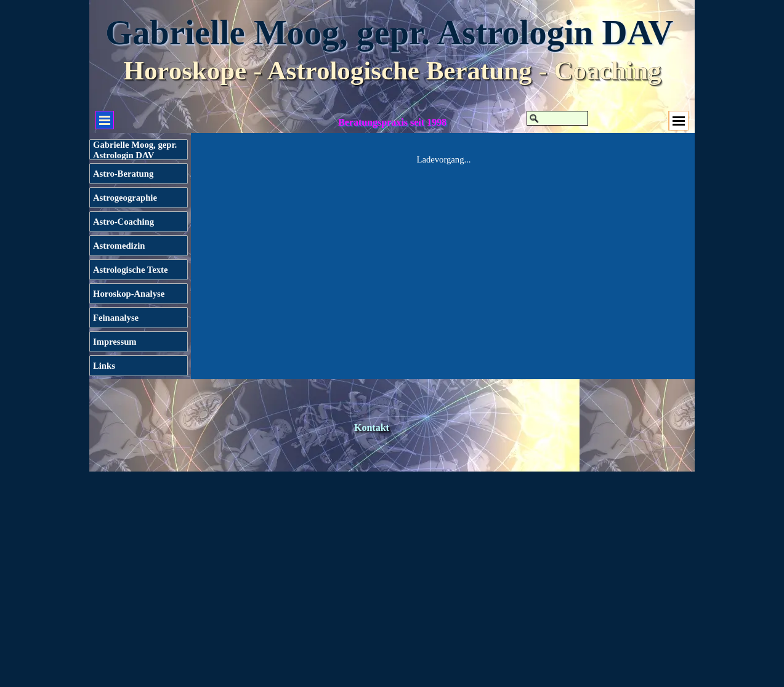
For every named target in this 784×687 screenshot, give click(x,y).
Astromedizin (119, 246)
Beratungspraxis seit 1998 (392, 122)
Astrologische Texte (130, 270)
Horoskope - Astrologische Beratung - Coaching (392, 70)
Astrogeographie (125, 198)
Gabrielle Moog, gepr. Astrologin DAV (389, 32)
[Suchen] (557, 118)
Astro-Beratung (123, 174)
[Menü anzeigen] (679, 121)
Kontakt (372, 428)
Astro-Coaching (123, 222)
